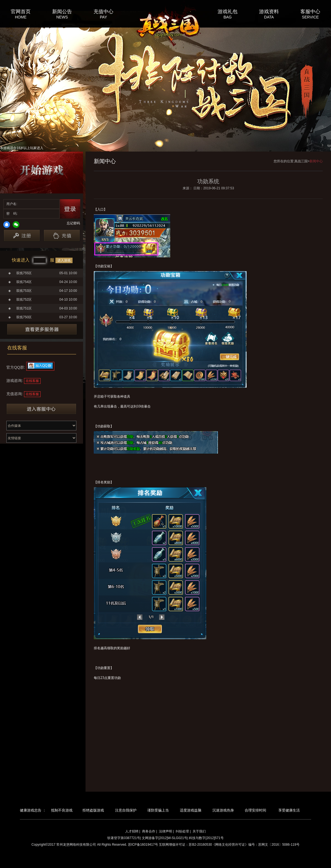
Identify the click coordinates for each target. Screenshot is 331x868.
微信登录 (16, 225)
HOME (21, 17)
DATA (269, 17)
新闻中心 (316, 161)
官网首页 (21, 11)
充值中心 (103, 11)
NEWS (62, 17)
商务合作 (149, 831)
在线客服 (32, 381)
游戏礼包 (228, 11)
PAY (103, 17)
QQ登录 (7, 225)
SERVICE (310, 17)
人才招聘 (132, 831)
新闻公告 (62, 11)
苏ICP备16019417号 (143, 845)
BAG (228, 17)
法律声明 (165, 831)
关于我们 (199, 831)
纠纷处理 (182, 831)
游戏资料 (269, 11)
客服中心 (310, 11)
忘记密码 (73, 223)
